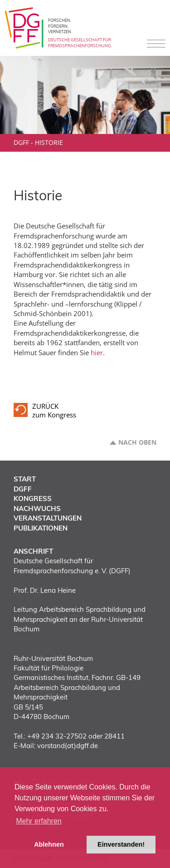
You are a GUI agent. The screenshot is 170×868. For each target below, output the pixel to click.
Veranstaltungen (48, 518)
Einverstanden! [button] (121, 844)
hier (97, 352)
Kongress (33, 498)
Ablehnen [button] (49, 844)
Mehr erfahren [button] (39, 821)
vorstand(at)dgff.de (68, 746)
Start (25, 479)
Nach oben (137, 442)
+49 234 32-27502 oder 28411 (76, 736)
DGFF (21, 143)
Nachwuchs (37, 508)
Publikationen (41, 528)
